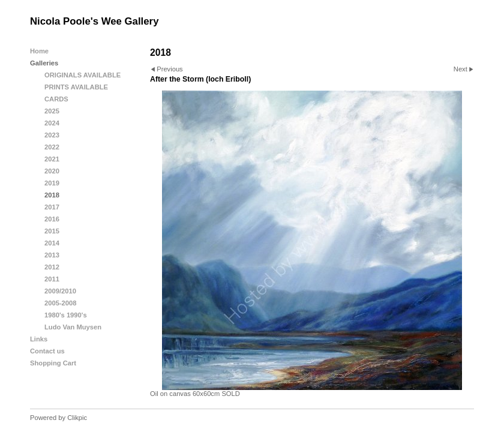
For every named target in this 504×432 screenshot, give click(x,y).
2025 (52, 111)
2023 (52, 135)
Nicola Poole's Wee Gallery (94, 21)
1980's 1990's (66, 315)
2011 (52, 279)
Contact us (47, 351)
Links (39, 339)
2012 (52, 267)
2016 (52, 219)
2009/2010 (60, 291)
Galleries (44, 63)
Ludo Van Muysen (73, 327)
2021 (52, 159)
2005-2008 (61, 303)
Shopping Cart (53, 363)
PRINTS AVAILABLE (76, 87)
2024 (52, 123)
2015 (52, 231)
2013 (52, 255)
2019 (52, 183)
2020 (52, 171)
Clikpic (77, 418)
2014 (52, 243)
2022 (52, 147)
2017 (52, 207)
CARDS (56, 99)
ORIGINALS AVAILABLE (82, 75)
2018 (52, 195)
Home (39, 51)
